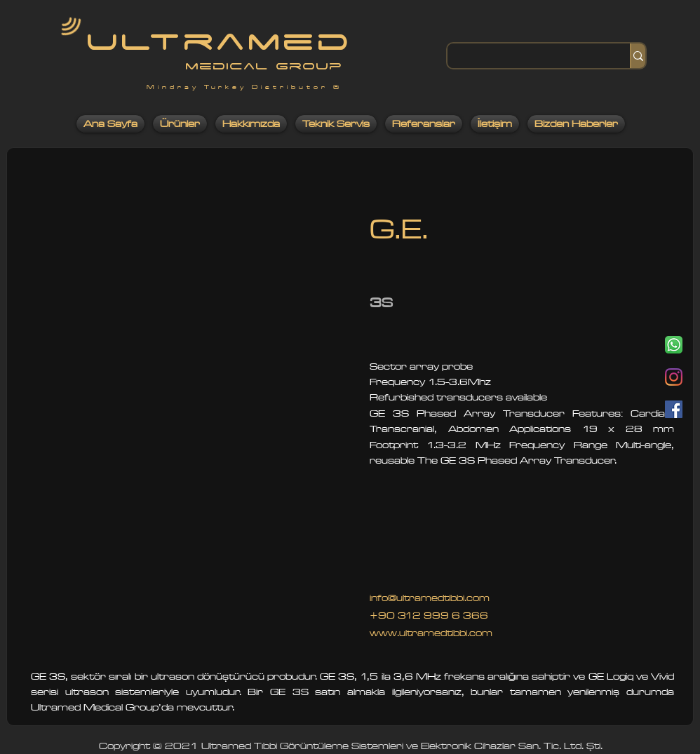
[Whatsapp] (674, 345)
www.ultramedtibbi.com (431, 633)
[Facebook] (674, 409)
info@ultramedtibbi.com (430, 598)
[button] (188, 445)
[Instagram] (674, 377)
